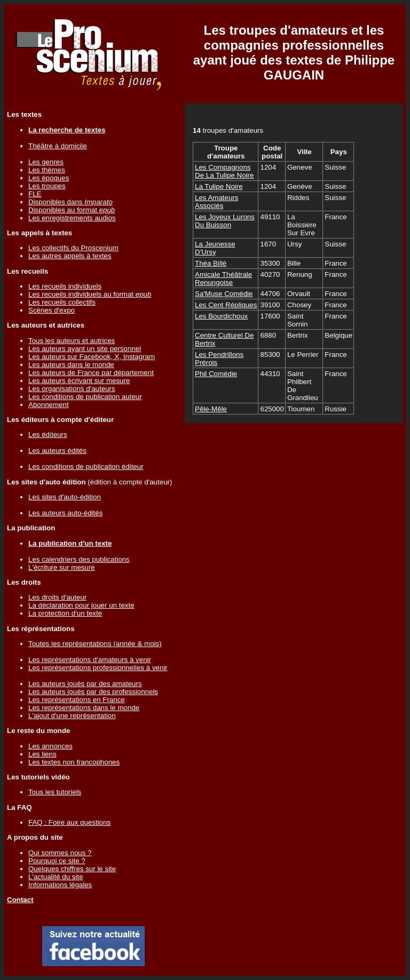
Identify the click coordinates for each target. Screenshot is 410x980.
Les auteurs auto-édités (65, 513)
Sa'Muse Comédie (224, 294)
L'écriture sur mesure (62, 567)
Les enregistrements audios (72, 218)
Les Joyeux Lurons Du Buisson (225, 221)
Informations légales (60, 885)
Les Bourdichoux (221, 316)
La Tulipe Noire (219, 186)
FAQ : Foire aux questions (69, 822)
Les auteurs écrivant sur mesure (79, 381)
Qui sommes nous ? (60, 853)
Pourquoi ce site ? (57, 861)
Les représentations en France (77, 700)
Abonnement (49, 405)
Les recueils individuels (65, 286)
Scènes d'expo (52, 310)
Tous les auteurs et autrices (72, 341)
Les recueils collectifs (62, 302)
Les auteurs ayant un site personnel (85, 349)
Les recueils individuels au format (90, 294)
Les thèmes (47, 170)
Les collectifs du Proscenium (73, 248)
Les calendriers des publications (79, 559)
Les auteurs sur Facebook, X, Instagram (92, 357)
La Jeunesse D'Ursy (215, 248)
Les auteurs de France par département (91, 373)
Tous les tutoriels (55, 792)
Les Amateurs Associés (217, 202)
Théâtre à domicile (58, 146)
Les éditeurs (48, 435)
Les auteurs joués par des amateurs (85, 684)
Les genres (46, 162)
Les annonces (50, 746)
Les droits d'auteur (57, 597)
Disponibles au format (72, 210)
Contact (20, 900)
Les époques (49, 178)
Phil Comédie (216, 374)
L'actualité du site (56, 877)
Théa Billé (211, 263)
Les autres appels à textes (70, 256)
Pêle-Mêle (211, 409)
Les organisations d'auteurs (72, 389)
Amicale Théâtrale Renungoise (223, 278)
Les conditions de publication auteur (85, 397)
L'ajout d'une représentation (72, 716)
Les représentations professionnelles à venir (98, 668)
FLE (35, 194)
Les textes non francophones (74, 762)
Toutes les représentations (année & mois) (95, 644)
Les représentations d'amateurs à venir (90, 660)
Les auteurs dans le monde (71, 365)
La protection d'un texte (65, 613)
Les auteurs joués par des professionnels (93, 692)
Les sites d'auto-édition (65, 497)
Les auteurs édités (57, 451)
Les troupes (47, 186)
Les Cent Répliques (226, 305)
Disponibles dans (70, 202)
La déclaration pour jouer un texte (81, 605)
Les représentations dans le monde (84, 708)
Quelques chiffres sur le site (72, 869)
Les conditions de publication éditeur (86, 467)
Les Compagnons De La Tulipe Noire (224, 171)
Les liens (42, 754)
